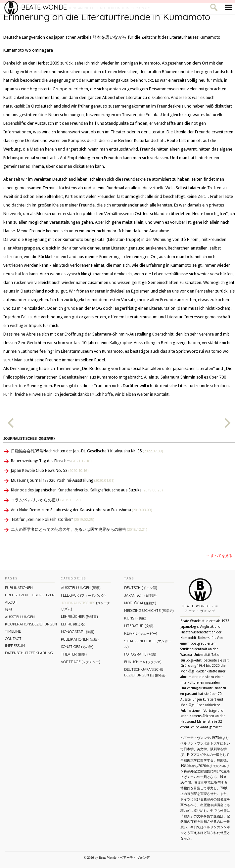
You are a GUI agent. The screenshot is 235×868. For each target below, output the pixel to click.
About (11, 602)
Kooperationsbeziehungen (30, 624)
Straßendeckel (147, 644)
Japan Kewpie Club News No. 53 (50, 471)
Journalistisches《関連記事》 (30, 439)
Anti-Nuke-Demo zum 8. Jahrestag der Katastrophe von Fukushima (81, 510)
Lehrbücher (79, 617)
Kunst (135, 618)
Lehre (73, 624)
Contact (13, 639)
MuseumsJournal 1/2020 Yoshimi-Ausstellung (63, 480)
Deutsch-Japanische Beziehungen (145, 672)
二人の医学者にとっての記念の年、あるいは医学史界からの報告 (79, 529)
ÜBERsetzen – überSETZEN (30, 595)
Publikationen (19, 588)
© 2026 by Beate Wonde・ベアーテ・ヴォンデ (117, 858)
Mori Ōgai (140, 603)
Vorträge (80, 662)
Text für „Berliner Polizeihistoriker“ (52, 520)
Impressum (15, 646)
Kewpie (141, 633)
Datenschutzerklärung (29, 653)
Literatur (139, 626)
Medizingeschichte (149, 611)
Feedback (83, 595)
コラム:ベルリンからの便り (46, 500)
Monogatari (77, 632)
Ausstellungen (20, 617)
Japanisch (140, 595)
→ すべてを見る (219, 556)
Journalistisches (86, 606)
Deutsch (141, 588)
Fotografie (140, 654)
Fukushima (143, 662)
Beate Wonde (36, 7)
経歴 (9, 610)
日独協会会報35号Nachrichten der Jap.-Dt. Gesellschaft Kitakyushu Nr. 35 (87, 451)
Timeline (13, 631)
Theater (74, 654)
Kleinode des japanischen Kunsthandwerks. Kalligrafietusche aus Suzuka (87, 490)
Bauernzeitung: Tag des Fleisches (51, 461)
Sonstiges (77, 647)
